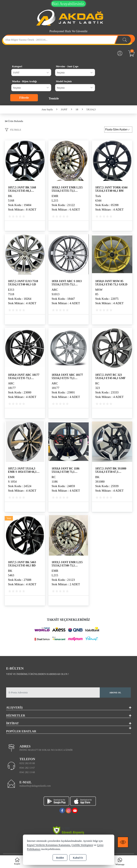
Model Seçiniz (64, 81)
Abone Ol (115, 693)
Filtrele (24, 98)
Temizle (54, 98)
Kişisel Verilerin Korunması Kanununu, (49, 845)
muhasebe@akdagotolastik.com (35, 786)
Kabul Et (78, 858)
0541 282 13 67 (27, 768)
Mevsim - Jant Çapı (67, 66)
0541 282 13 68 (27, 772)
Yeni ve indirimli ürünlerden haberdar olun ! (37, 674)
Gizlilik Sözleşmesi (82, 845)
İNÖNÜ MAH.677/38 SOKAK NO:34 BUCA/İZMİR (46, 750)
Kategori (17, 66)
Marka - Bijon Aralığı (24, 81)
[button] (13, 130)
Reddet (60, 858)
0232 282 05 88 (27, 763)
